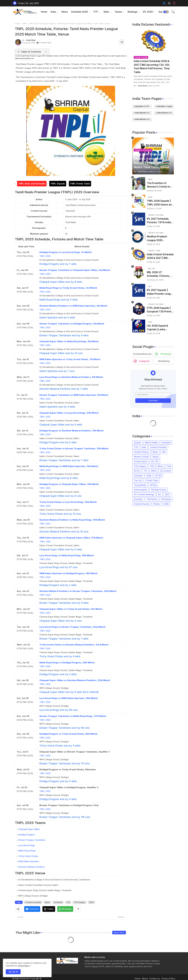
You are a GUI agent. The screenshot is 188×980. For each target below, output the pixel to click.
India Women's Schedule (165, 113)
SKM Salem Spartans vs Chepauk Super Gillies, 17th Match (71, 538)
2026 (149, 476)
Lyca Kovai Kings (27, 845)
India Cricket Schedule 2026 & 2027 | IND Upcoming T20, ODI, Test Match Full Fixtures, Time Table (152, 67)
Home (44, 12)
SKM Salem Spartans (29, 861)
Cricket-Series (141, 461)
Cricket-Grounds (142, 504)
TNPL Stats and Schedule (32, 184)
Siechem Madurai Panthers (32, 867)
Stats (106, 12)
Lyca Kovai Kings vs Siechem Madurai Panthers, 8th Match (71, 377)
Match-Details (151, 442)
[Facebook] (32, 909)
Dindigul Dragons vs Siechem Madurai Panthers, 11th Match (71, 431)
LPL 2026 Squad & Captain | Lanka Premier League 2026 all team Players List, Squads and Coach (160, 328)
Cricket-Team (152, 480)
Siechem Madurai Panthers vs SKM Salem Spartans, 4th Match (73, 306)
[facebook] (164, 3)
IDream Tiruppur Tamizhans (32, 840)
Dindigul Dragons (27, 835)
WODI (154, 471)
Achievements (141, 490)
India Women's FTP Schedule (143, 113)
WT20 (137, 471)
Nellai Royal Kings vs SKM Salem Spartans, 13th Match (69, 466)
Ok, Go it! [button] (13, 972)
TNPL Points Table (80, 184)
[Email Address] (153, 395)
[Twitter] (49, 909)
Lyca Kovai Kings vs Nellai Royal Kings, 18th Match (67, 555)
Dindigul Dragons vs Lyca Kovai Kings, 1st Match (66, 252)
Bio (160, 494)
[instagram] (174, 3)
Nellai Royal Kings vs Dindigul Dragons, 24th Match (67, 663)
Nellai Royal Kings (27, 851)
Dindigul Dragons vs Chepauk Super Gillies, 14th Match (69, 484)
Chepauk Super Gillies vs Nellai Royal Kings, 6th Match (69, 341)
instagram (144, 361)
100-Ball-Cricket (159, 490)
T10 (145, 471)
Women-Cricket (141, 457)
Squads (137, 442)
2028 (166, 504)
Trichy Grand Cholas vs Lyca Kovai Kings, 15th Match (68, 502)
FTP (96, 12)
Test (169, 466)
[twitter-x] (169, 3)
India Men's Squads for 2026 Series (165, 106)
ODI (164, 452)
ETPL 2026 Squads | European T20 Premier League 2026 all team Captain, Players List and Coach (160, 310)
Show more (119, 932)
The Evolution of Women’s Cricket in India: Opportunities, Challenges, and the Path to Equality (159, 185)
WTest (153, 485)
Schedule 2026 (79, 12)
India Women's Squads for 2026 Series (143, 119)
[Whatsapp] (65, 909)
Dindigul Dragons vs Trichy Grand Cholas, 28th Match (68, 734)
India (53, 12)
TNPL (24, 23)
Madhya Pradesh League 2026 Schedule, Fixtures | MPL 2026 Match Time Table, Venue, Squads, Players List (160, 239)
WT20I (158, 476)
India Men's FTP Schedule (143, 106)
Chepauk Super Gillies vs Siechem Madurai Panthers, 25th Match (75, 680)
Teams (118, 12)
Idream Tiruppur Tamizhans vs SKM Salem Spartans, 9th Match (74, 395)
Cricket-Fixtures (141, 452)
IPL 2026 (148, 12)
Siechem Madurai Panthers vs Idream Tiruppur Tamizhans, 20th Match (78, 591)
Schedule (58, 902)
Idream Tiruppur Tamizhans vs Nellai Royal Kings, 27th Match (73, 716)
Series (155, 457)
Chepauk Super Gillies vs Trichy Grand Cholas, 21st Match (71, 609)
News (65, 12)
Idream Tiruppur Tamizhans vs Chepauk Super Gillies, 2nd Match (75, 270)
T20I (152, 466)
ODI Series (166, 499)
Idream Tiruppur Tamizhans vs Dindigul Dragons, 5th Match (72, 324)
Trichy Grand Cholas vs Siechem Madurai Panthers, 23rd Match (74, 645)
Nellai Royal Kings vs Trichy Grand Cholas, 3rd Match (68, 288)
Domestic (138, 499)
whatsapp (166, 354)
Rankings (132, 12)
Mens (47, 902)
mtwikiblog (164, 361)
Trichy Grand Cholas (28, 856)
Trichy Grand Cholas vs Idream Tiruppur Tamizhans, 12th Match (74, 448)
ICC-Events (165, 471)
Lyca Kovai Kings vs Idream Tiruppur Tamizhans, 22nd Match (72, 627)
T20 (68, 902)
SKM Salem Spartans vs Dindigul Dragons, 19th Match (68, 573)
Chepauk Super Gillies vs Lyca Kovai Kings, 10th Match (69, 413)
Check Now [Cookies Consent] (23, 966)
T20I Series (152, 499)
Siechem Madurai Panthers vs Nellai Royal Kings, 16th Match (72, 520)
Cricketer (138, 476)
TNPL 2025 (45, 256)
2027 (167, 494)
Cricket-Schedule (33, 902)
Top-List (138, 480)
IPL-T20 (155, 461)
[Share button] (78, 909)
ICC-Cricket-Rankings (144, 494)
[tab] (44, 12)
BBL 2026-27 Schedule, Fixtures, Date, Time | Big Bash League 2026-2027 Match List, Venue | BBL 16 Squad (160, 274)
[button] (166, 12)
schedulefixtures (142, 354)
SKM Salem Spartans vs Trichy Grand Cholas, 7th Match (70, 359)
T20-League (79, 902)
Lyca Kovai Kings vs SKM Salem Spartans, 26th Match (69, 698)
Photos (157, 504)
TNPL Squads (58, 184)
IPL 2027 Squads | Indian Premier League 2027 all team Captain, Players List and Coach (160, 292)
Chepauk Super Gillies (29, 829)
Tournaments (140, 485)
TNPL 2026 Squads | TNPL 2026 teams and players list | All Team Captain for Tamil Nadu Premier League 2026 (160, 203)
